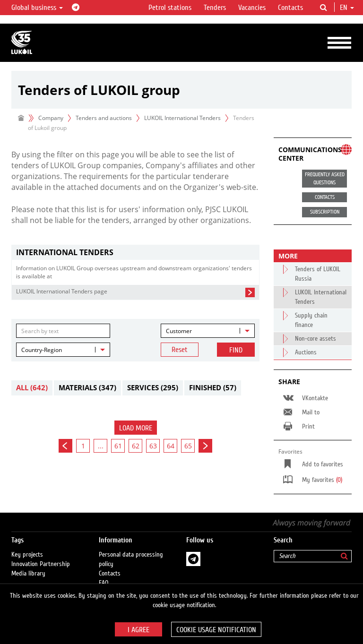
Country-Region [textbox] (42, 350)
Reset (180, 350)
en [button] (347, 8)
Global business (37, 8)
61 (118, 446)
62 (136, 446)
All (32, 387)
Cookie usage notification (216, 630)
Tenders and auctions (104, 118)
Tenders (215, 8)
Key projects (27, 555)
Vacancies (252, 8)
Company (51, 118)
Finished (213, 387)
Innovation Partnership (41, 564)
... (101, 446)
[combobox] (208, 331)
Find (236, 350)
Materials (87, 387)
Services (153, 387)
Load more (136, 428)
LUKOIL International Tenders (182, 118)
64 (171, 446)
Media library (28, 574)
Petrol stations (170, 8)
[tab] (135, 253)
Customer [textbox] (179, 331)
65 (188, 446)
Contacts (290, 8)
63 (153, 446)
